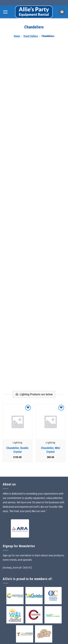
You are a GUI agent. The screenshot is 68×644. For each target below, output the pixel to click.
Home (17, 36)
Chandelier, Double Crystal (17, 420)
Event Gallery (31, 36)
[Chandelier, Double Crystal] (17, 392)
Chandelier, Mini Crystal (51, 420)
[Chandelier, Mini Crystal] (51, 392)
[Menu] (5, 12)
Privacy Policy (14, 630)
